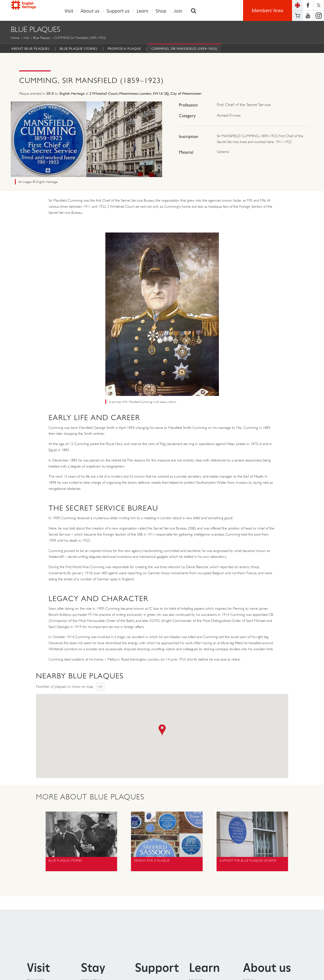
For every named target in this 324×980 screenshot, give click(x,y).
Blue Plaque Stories (79, 49)
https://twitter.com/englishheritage (319, 5)
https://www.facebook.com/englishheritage (308, 5)
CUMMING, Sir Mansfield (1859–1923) (184, 49)
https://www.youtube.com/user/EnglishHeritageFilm (308, 16)
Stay (93, 968)
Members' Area (267, 11)
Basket (298, 16)
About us (90, 11)
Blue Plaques (42, 38)
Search (194, 11)
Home (15, 38)
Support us (118, 11)
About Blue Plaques (30, 49)
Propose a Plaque (124, 49)
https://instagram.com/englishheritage (319, 16)
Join (178, 11)
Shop (161, 11)
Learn (143, 11)
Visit (69, 11)
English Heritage (30, 9)
